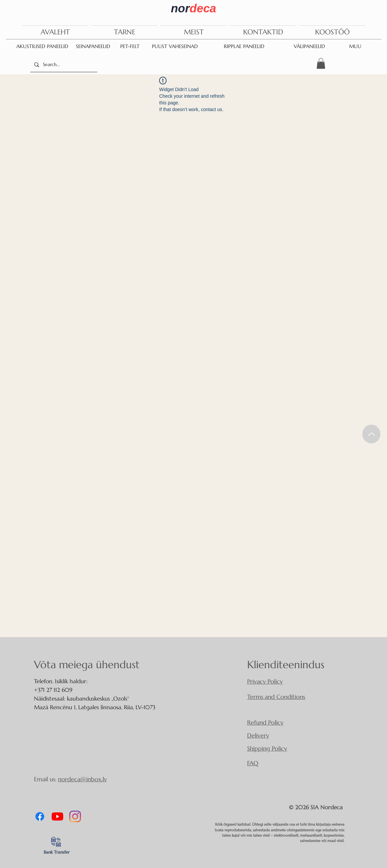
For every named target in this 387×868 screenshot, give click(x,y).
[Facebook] (40, 816)
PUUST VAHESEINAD (175, 46)
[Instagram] (75, 816)
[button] (321, 63)
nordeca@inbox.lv (82, 779)
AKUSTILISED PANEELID (42, 46)
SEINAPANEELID (93, 46)
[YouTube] (57, 816)
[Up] (371, 434)
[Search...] (63, 65)
